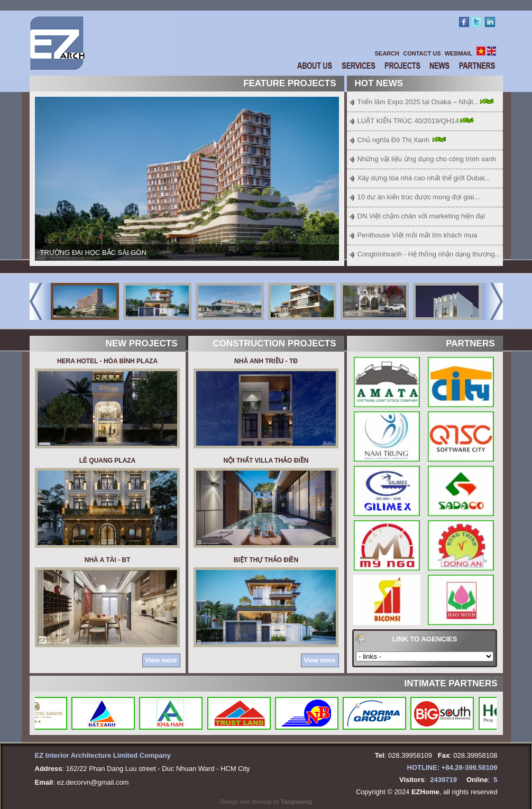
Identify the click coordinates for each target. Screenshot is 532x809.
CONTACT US (422, 53)
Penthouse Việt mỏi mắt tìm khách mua (418, 235)
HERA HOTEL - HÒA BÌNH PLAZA (107, 361)
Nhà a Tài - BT (107, 560)
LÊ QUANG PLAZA (108, 461)
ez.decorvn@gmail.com (93, 782)
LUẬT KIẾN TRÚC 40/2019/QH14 (408, 121)
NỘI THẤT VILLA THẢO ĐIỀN (266, 461)
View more (161, 660)
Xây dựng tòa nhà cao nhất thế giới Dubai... (424, 178)
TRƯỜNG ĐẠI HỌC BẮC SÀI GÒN (93, 252)
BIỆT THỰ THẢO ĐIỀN (266, 560)
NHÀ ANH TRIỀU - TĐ (266, 361)
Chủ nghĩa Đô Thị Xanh (395, 140)
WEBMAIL (459, 53)
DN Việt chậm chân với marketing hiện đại (421, 216)
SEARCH (387, 53)
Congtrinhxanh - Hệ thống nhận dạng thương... (429, 254)
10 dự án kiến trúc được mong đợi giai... (419, 197)
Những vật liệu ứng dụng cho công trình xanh (427, 159)
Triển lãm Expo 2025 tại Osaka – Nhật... (418, 102)
